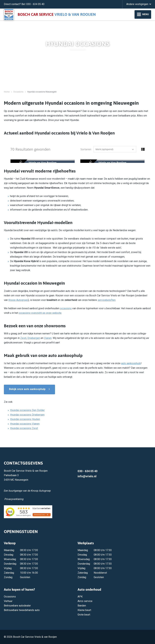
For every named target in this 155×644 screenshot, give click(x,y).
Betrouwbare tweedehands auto (22, 610)
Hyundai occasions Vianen (25, 424)
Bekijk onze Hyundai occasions (67, 58)
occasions (66, 308)
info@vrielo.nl (87, 476)
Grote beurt (84, 615)
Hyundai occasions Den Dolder (27, 410)
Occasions (18, 92)
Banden (82, 606)
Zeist (23, 338)
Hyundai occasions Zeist (24, 428)
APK (80, 597)
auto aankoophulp (131, 363)
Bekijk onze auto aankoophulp (27, 389)
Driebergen (34, 338)
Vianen (48, 338)
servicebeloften (107, 300)
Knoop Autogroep (18, 300)
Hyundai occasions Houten (25, 419)
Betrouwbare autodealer (17, 606)
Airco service (85, 601)
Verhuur (8, 601)
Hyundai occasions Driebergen (27, 415)
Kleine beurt (84, 610)
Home (7, 92)
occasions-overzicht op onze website (40, 313)
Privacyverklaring (14, 499)
